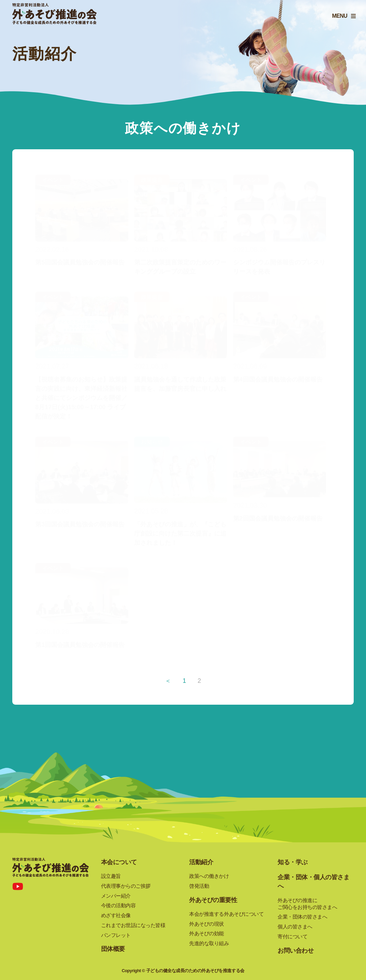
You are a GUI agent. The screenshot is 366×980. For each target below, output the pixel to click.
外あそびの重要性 (213, 900)
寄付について (292, 936)
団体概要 (113, 949)
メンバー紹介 (116, 896)
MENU (338, 18)
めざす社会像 (116, 915)
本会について (119, 862)
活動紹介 (201, 862)
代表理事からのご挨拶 (126, 886)
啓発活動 (199, 886)
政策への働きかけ (209, 876)
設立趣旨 (111, 876)
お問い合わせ (295, 951)
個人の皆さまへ (295, 927)
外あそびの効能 (207, 933)
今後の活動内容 (118, 905)
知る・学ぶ (293, 862)
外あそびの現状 (207, 924)
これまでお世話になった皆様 (133, 925)
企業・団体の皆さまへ (302, 917)
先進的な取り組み (209, 943)
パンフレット (116, 935)
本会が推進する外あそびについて (226, 914)
